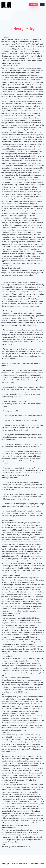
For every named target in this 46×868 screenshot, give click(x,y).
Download (34, 4)
